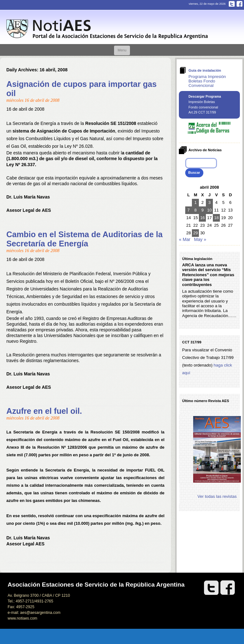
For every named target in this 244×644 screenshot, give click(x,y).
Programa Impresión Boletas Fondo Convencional (207, 81)
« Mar (185, 239)
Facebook (239, 4)
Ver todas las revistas (217, 496)
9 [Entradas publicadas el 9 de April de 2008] (203, 210)
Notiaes (108, 29)
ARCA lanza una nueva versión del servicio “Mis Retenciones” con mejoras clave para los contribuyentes (208, 275)
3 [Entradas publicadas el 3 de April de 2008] (210, 202)
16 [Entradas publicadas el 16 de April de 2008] (202, 218)
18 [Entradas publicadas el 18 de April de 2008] (216, 218)
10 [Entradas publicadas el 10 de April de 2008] (209, 210)
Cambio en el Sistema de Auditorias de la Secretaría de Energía (85, 239)
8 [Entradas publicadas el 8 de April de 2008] (196, 210)
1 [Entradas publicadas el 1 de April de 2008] (196, 202)
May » (200, 239)
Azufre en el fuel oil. (44, 411)
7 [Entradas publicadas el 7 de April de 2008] (189, 210)
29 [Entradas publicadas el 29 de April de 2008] (195, 233)
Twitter (232, 4)
